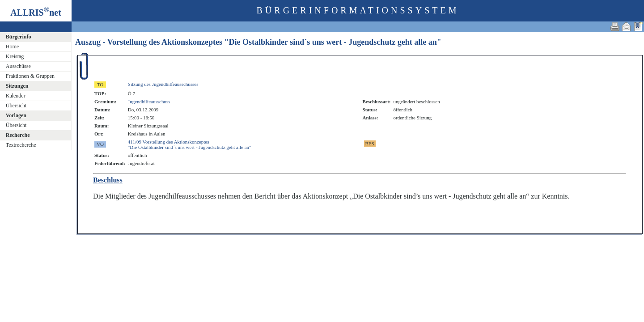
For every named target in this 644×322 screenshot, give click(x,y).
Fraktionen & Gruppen (30, 76)
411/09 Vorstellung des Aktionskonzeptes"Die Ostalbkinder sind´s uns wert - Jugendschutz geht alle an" (190, 144)
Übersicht (16, 106)
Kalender (16, 96)
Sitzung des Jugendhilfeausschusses (163, 84)
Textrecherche (21, 145)
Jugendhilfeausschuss (149, 102)
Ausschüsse (18, 66)
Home (12, 47)
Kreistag (15, 56)
